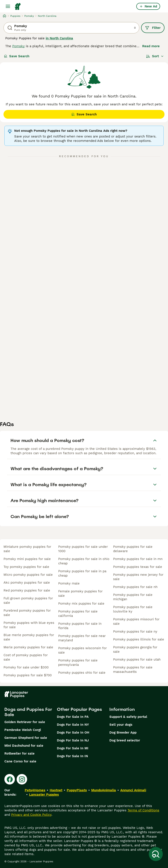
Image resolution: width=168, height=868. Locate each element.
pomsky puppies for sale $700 (28, 675)
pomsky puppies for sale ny (135, 631)
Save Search (17, 56)
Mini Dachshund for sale (24, 746)
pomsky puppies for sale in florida (80, 626)
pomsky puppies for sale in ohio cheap (84, 561)
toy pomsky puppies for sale (26, 567)
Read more (151, 46)
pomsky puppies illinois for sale (139, 639)
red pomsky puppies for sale (27, 590)
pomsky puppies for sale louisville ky (133, 609)
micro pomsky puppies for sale (28, 575)
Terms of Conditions (143, 810)
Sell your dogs (121, 725)
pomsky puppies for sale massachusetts (133, 670)
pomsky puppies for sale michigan (133, 597)
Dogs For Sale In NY (73, 725)
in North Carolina (59, 38)
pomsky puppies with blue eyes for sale (29, 625)
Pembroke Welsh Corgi (23, 730)
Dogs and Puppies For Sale (28, 712)
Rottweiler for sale (19, 753)
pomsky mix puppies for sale (81, 604)
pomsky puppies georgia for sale (135, 649)
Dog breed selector (125, 740)
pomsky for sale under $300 (26, 667)
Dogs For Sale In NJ (73, 740)
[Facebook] (10, 779)
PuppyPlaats (77, 790)
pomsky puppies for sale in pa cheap (82, 573)
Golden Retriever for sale (25, 722)
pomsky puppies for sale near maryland (82, 638)
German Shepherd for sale (26, 738)
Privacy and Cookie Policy (31, 815)
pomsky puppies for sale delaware (133, 549)
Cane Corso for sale (20, 761)
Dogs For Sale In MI (73, 748)
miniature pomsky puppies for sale (27, 549)
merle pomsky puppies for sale (28, 647)
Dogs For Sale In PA (73, 717)
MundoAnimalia (104, 790)
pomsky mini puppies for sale (27, 559)
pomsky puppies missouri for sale (136, 621)
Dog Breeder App (123, 732)
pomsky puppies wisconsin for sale (82, 650)
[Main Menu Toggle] (8, 6)
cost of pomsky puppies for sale (26, 657)
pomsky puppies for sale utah (137, 659)
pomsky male (69, 583)
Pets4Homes (35, 790)
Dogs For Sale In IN (72, 756)
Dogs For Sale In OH (73, 732)
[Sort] (155, 56)
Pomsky (18, 46)
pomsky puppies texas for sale (138, 567)
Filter (153, 28)
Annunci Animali (133, 790)
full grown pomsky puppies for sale (28, 600)
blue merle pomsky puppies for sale (29, 637)
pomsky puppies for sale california (78, 614)
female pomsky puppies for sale (80, 593)
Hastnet (56, 790)
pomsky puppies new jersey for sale (138, 577)
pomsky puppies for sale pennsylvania (78, 663)
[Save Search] (156, 854)
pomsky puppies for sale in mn (138, 559)
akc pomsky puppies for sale (27, 583)
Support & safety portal (128, 717)
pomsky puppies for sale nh (135, 587)
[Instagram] (22, 779)
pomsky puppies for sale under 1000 (83, 549)
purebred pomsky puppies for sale (27, 613)
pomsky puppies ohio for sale (82, 673)
